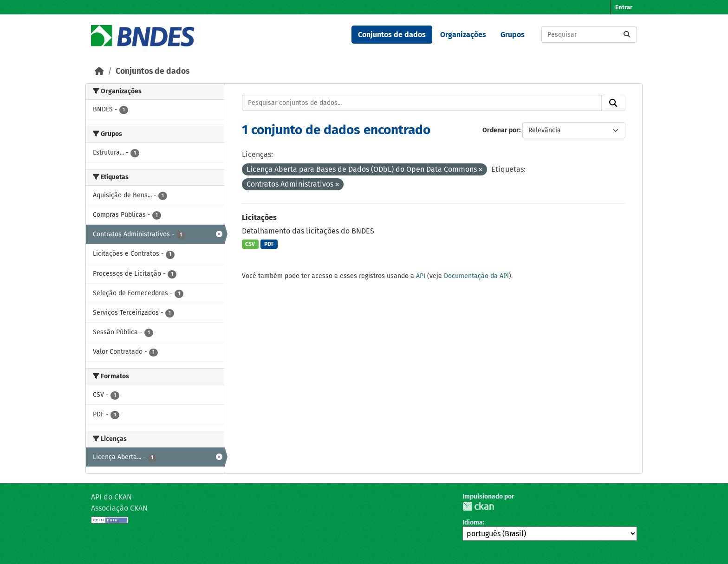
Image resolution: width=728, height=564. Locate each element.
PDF (269, 244)
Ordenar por (501, 130)
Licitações (259, 217)
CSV (250, 244)
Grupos (513, 35)
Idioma (473, 522)
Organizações (463, 35)
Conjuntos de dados (392, 35)
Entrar (624, 7)
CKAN (478, 506)
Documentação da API (476, 276)
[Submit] (627, 35)
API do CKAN (111, 497)
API (421, 276)
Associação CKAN (119, 508)
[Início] (99, 71)
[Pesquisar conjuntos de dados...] (589, 35)
